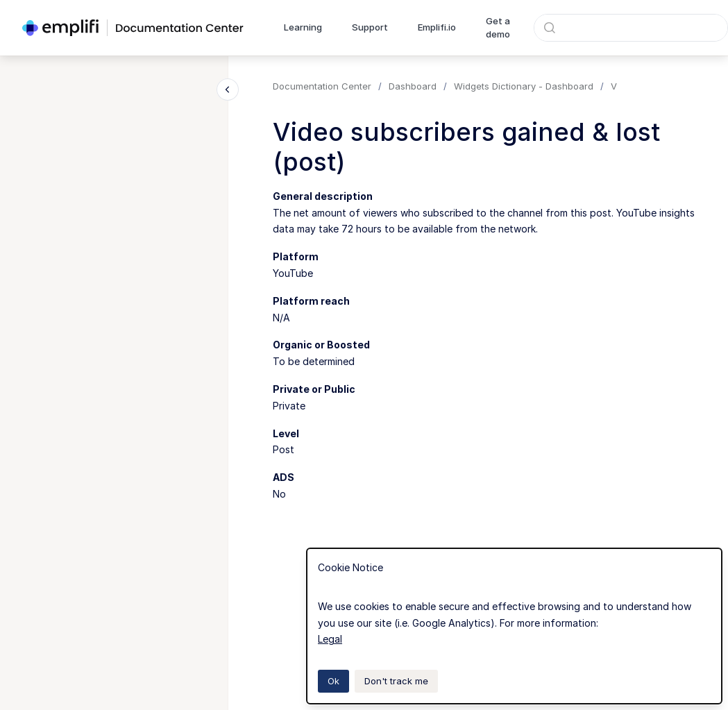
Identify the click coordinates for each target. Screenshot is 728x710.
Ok (333, 681)
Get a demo (498, 28)
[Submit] (550, 28)
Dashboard (413, 86)
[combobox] (631, 28)
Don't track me (396, 681)
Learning (303, 27)
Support (370, 27)
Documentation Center (322, 86)
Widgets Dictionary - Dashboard (524, 86)
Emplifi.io (437, 27)
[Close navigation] (228, 90)
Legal (330, 639)
